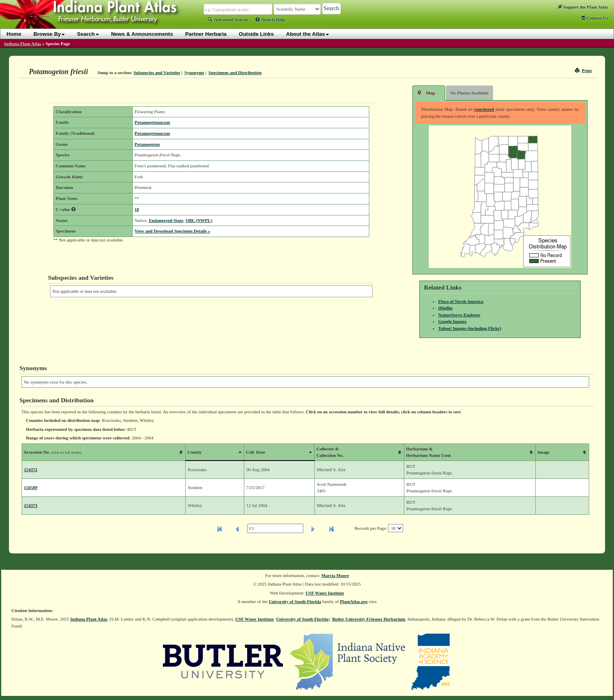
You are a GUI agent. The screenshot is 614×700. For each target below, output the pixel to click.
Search (88, 34)
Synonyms (194, 72)
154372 (31, 470)
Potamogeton (147, 144)
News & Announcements (142, 34)
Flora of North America (461, 301)
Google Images (452, 321)
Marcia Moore (335, 575)
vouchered (484, 109)
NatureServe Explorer (459, 315)
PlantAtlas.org (354, 601)
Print (583, 70)
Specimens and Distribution (235, 72)
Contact (594, 18)
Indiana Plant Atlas (23, 44)
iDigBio (445, 308)
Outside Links (257, 34)
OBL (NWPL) (199, 220)
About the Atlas (308, 34)
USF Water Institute (325, 593)
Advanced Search (228, 20)
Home (14, 34)
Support (583, 7)
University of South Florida (295, 601)
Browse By (49, 34)
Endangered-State (166, 220)
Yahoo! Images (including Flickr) (470, 328)
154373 (31, 505)
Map (426, 93)
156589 (31, 487)
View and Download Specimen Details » (173, 231)
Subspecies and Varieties (157, 72)
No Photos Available (469, 93)
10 (137, 209)
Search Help (270, 20)
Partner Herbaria (206, 34)
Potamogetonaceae (152, 122)
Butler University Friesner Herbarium (369, 619)
